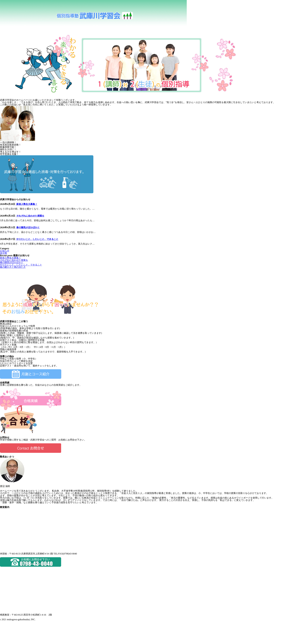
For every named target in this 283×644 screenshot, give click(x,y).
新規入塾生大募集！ (27, 204)
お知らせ (5, 251)
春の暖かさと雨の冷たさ (13, 267)
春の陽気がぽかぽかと (28, 227)
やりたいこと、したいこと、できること (37, 239)
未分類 (4, 253)
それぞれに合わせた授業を (30, 216)
